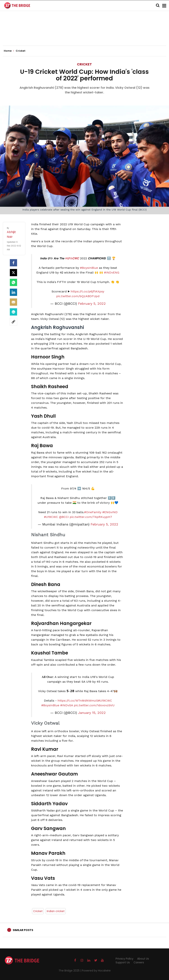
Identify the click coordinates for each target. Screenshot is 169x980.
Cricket (84, 64)
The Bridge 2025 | (70, 971)
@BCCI (64, 517)
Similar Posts (23, 930)
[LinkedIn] (13, 292)
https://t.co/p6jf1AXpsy (87, 291)
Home (9, 51)
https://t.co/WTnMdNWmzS (78, 701)
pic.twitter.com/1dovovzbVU (94, 705)
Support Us (123, 962)
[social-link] (13, 322)
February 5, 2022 (92, 304)
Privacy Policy (124, 959)
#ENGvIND (110, 512)
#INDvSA (67, 705)
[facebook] (13, 263)
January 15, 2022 (92, 713)
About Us (143, 959)
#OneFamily (93, 512)
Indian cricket (56, 911)
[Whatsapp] (13, 282)
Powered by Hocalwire (96, 971)
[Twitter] (13, 273)
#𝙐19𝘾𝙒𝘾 (72, 258)
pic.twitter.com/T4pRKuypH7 (91, 517)
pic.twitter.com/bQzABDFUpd (78, 296)
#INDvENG (112, 272)
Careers (139, 962)
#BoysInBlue (89, 268)
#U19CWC (51, 517)
